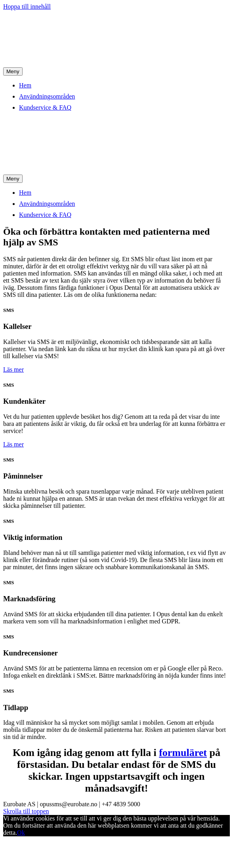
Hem (25, 85)
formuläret (183, 753)
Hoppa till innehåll (27, 7)
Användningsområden (47, 96)
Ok (21, 833)
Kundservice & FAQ (45, 107)
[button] (13, 369)
